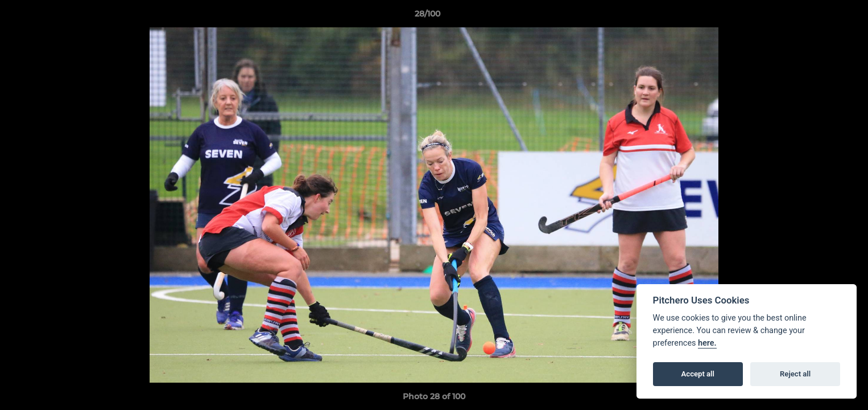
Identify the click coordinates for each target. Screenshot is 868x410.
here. (707, 343)
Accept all (698, 374)
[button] (820, 17)
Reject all (795, 374)
